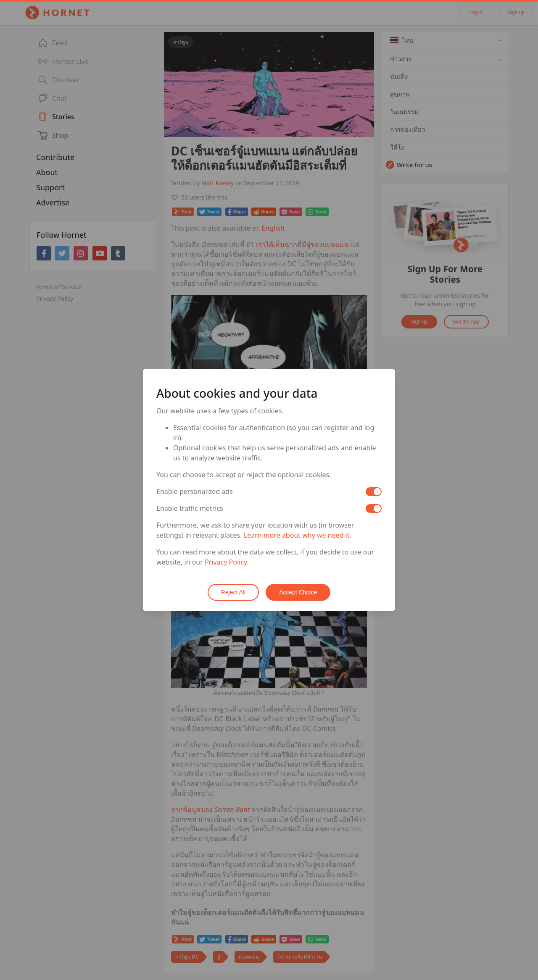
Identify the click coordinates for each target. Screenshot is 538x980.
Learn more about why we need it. (298, 535)
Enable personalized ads (195, 491)
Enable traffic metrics (190, 508)
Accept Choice (298, 592)
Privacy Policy (226, 562)
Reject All (233, 592)
